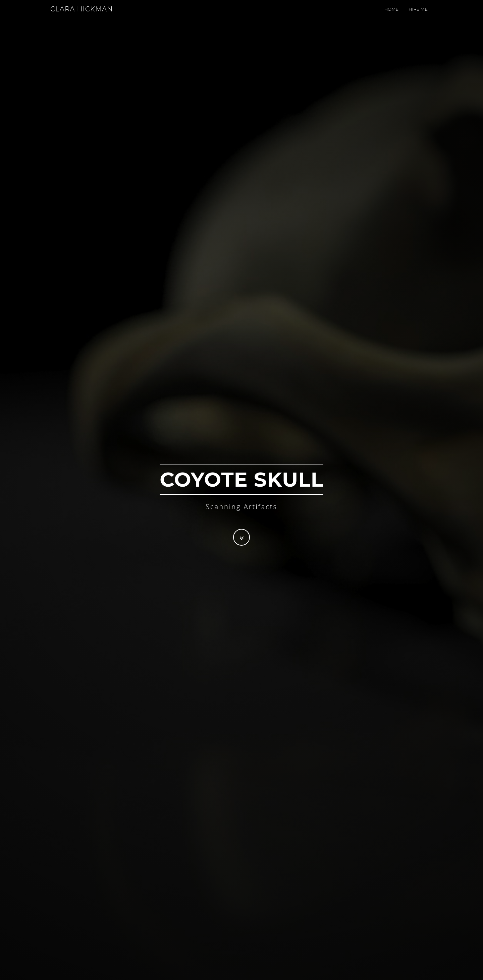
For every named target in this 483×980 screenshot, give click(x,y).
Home (391, 15)
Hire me (418, 15)
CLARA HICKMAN (82, 15)
